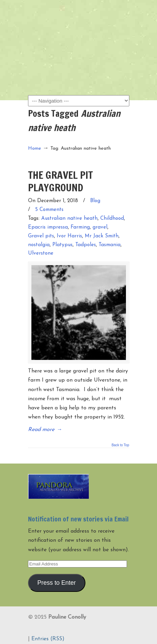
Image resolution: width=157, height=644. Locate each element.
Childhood (112, 219)
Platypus (62, 245)
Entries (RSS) (48, 639)
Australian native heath (69, 219)
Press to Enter (56, 583)
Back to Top (120, 445)
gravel (100, 227)
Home (35, 148)
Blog (95, 201)
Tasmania (110, 245)
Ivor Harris (69, 236)
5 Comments (49, 210)
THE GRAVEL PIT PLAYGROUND (60, 181)
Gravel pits (41, 236)
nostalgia (39, 245)
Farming (80, 227)
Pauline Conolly (79, 17)
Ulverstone (41, 253)
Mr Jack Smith (102, 236)
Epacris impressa (48, 227)
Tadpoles (86, 245)
